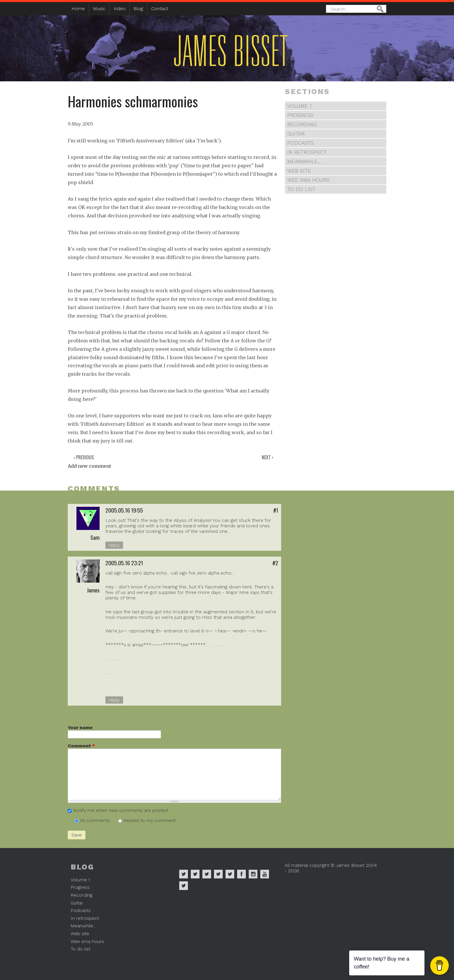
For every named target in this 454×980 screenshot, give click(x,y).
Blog (138, 9)
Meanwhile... (304, 162)
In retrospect (307, 152)
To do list (301, 189)
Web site (299, 171)
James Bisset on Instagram (253, 874)
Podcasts (301, 143)
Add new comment (89, 466)
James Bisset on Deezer (207, 874)
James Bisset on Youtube (265, 874)
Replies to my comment (150, 820)
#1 (276, 510)
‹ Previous (84, 457)
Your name (80, 727)
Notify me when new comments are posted (120, 810)
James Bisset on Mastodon (184, 886)
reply (114, 545)
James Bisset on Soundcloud (218, 874)
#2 (275, 563)
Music (99, 9)
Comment (81, 746)
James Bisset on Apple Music (195, 874)
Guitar (296, 134)
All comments (96, 820)
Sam (95, 537)
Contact (160, 9)
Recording (302, 124)
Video (120, 9)
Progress (300, 115)
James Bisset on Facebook (241, 874)
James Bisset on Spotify (184, 874)
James (93, 590)
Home (78, 9)
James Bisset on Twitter (230, 874)
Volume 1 (299, 106)
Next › (268, 457)
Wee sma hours (308, 180)
